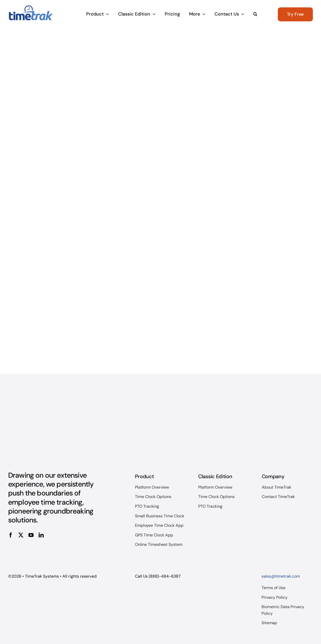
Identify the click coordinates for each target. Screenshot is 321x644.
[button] (255, 14)
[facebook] (11, 535)
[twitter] (21, 535)
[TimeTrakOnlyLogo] (31, 7)
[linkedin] (41, 535)
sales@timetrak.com (281, 576)
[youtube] (31, 535)
